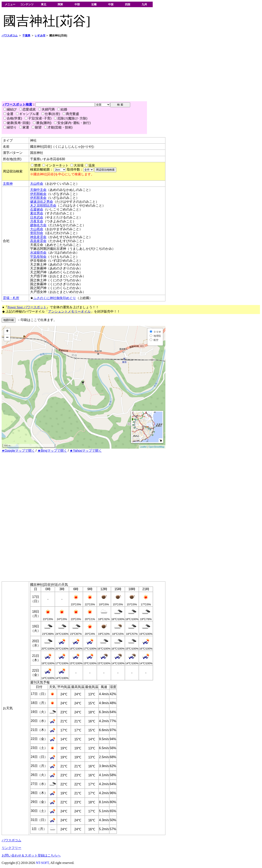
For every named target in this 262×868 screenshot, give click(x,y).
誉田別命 (37, 233)
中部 (77, 4)
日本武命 (37, 217)
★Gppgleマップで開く (18, 451)
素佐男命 (37, 213)
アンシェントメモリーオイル (69, 311)
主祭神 (8, 184)
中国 (111, 4)
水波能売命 (38, 253)
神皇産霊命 (38, 237)
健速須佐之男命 (42, 202)
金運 (8, 114)
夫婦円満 (46, 109)
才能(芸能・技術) (58, 127)
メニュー (10, 4)
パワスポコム (11, 840)
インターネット (57, 165)
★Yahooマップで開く (86, 451)
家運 (24, 127)
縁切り (10, 127)
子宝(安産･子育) (38, 118)
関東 (60, 4)
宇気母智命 (38, 257)
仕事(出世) (51, 114)
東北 (44, 4)
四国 (128, 4)
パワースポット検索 (17, 104)
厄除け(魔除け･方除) (71, 118)
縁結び (10, 109)
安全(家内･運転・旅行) (72, 123)
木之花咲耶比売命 (43, 205)
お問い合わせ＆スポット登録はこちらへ (31, 855)
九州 (144, 4)
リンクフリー (11, 848)
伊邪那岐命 (38, 194)
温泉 (92, 165)
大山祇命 (37, 229)
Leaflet (143, 447)
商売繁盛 (71, 114)
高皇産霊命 (38, 241)
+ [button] (7, 331)
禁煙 (37, 165)
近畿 (94, 4)
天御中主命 (38, 190)
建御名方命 (38, 225)
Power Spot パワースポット (27, 307)
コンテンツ (27, 4)
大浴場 (79, 165)
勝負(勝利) (42, 123)
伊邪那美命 (38, 198)
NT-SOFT (42, 863)
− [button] (7, 338)
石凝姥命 (37, 209)
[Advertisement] (124, 69)
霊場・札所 (11, 298)
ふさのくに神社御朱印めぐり (55, 298)
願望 (37, 127)
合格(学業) (13, 118)
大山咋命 (37, 184)
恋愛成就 (27, 109)
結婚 (62, 109)
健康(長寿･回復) (17, 123)
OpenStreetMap (156, 447)
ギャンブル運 (27, 114)
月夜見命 (37, 221)
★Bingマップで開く (52, 451)
